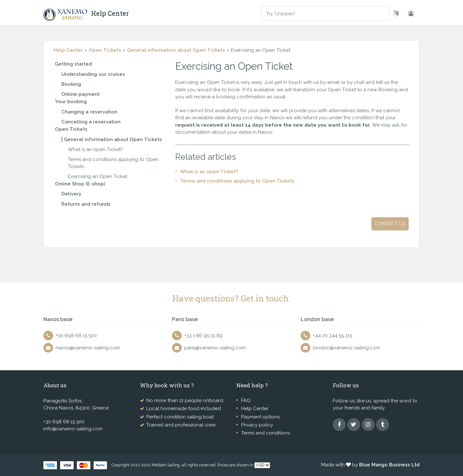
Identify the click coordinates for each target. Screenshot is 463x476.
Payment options (260, 417)
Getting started (73, 64)
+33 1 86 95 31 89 (203, 336)
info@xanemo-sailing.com (73, 429)
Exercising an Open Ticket (98, 176)
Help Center (68, 50)
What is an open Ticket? (95, 149)
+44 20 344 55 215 (332, 336)
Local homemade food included (184, 409)
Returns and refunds (86, 204)
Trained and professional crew (181, 425)
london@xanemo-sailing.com (346, 348)
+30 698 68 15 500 (76, 336)
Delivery (71, 194)
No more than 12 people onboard (185, 400)
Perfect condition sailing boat (180, 417)
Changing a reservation (89, 112)
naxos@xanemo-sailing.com (88, 348)
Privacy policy (257, 425)
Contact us (390, 224)
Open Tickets (105, 50)
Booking (71, 84)
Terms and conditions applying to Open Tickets (237, 181)
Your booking (71, 102)
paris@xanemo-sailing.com (215, 348)
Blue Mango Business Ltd (389, 465)
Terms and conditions (266, 433)
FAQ (246, 400)
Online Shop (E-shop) (80, 184)
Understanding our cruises (93, 74)
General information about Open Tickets (176, 50)
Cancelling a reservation (91, 122)
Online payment (81, 94)
